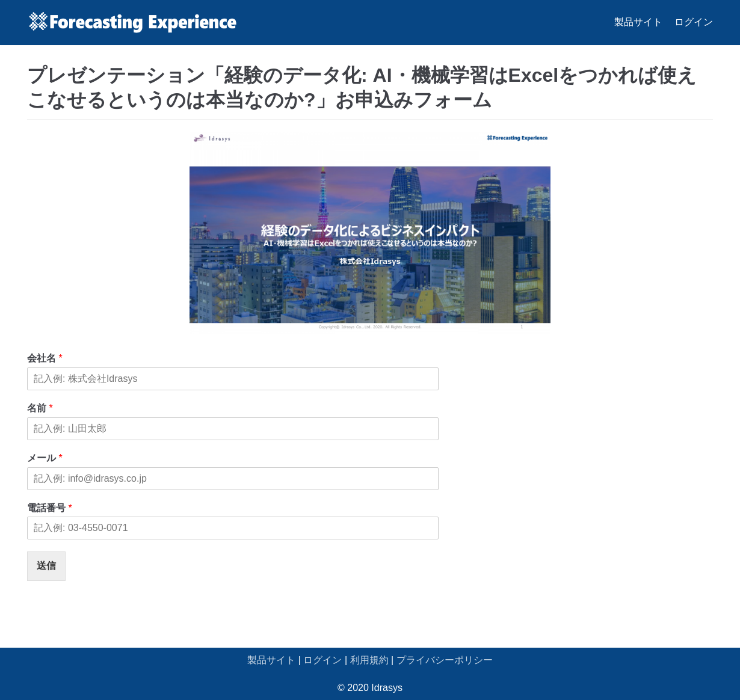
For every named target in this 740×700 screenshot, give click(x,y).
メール (45, 458)
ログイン (694, 22)
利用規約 (369, 660)
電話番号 (50, 508)
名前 (40, 408)
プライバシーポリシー (445, 660)
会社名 (45, 358)
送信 (46, 566)
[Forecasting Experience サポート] (132, 23)
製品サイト (638, 22)
